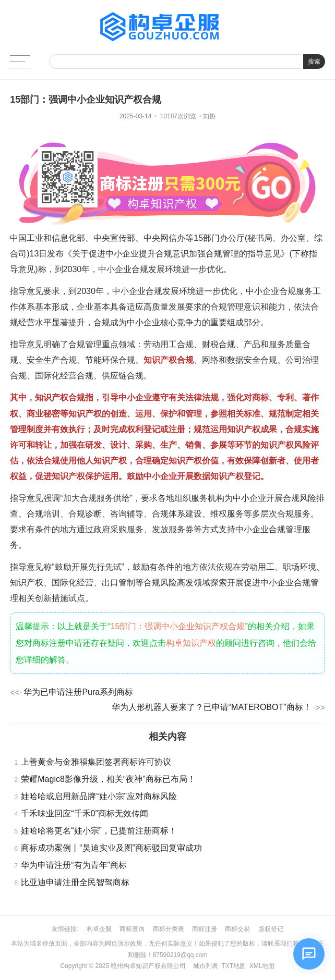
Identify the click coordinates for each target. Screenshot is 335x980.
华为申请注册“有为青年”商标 (74, 865)
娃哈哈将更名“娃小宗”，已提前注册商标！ (99, 831)
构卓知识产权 (191, 643)
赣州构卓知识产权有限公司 (148, 966)
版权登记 (271, 929)
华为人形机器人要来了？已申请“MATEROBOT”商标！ (212, 707)
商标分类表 (169, 929)
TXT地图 (234, 966)
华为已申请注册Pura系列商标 (78, 692)
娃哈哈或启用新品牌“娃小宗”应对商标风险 (99, 796)
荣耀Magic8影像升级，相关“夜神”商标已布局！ (108, 779)
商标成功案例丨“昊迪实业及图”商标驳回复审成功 (111, 848)
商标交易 (237, 929)
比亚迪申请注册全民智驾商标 (75, 882)
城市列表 (206, 966)
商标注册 (205, 929)
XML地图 (262, 966)
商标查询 (132, 929)
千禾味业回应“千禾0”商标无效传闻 (85, 813)
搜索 (314, 62)
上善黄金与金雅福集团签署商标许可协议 (96, 762)
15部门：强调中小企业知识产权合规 (178, 626)
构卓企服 (99, 929)
